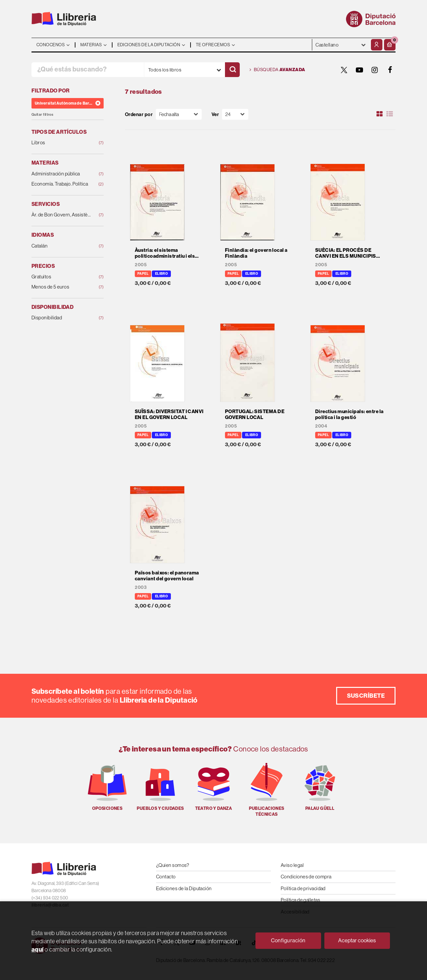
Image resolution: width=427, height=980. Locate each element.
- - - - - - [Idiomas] (341, 45)
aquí (38, 949)
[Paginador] (235, 114)
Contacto (166, 877)
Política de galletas (300, 900)
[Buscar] (232, 70)
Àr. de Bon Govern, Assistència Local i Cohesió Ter (61, 215)
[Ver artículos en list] (390, 114)
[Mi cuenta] (377, 45)
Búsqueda (277, 70)
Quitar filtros (42, 115)
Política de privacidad (303, 888)
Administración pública (61, 174)
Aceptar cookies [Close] (357, 940)
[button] (390, 45)
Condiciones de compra (306, 877)
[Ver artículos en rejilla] (380, 114)
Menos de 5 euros (61, 287)
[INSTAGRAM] (375, 70)
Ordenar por (139, 114)
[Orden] (179, 114)
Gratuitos (61, 277)
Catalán (61, 246)
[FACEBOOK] (390, 70)
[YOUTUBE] (359, 70)
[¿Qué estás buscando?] (88, 70)
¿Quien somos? (173, 865)
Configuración (288, 940)
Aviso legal (292, 865)
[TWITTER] (344, 70)
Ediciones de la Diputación (184, 888)
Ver (215, 114)
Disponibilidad (61, 318)
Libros (61, 143)
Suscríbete (366, 696)
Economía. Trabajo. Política (61, 184)
